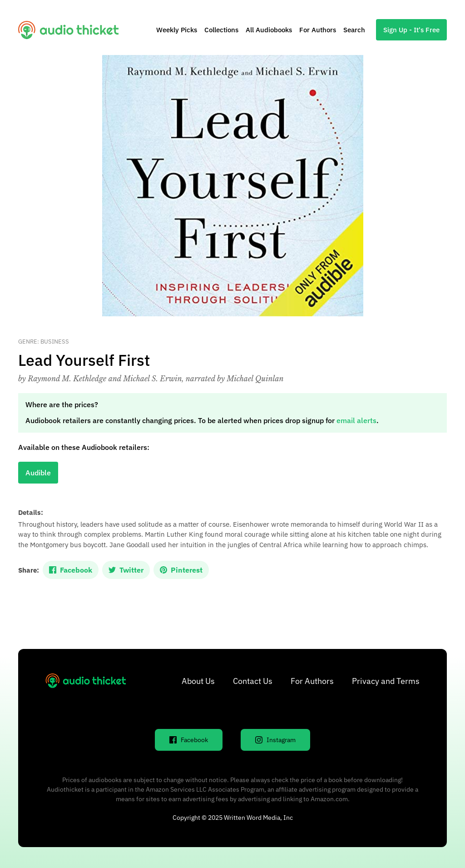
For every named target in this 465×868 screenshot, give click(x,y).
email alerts (356, 420)
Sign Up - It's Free (411, 30)
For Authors (318, 30)
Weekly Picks (177, 30)
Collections (221, 30)
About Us (198, 681)
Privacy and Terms (386, 681)
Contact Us (253, 681)
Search (354, 30)
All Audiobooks (269, 30)
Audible (38, 473)
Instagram (275, 740)
